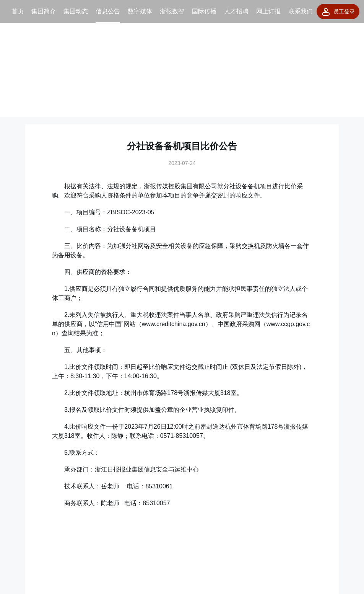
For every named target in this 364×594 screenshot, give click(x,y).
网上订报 (268, 11)
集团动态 (76, 11)
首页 (18, 11)
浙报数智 (172, 11)
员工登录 (338, 12)
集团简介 (44, 11)
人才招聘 (236, 11)
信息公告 (108, 11)
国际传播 (204, 11)
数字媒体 (140, 11)
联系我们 (301, 11)
